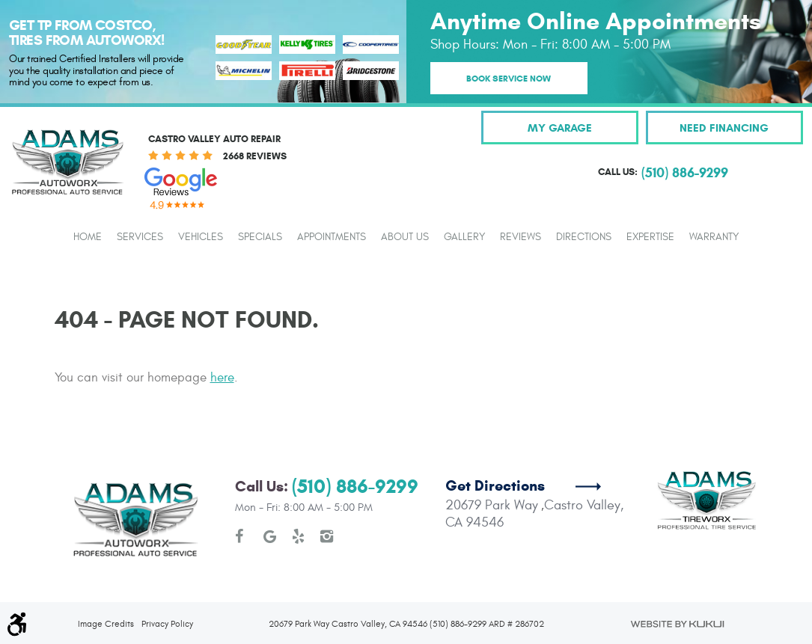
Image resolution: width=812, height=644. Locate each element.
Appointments (332, 237)
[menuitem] (88, 236)
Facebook (242, 536)
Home (88, 237)
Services (140, 237)
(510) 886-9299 (355, 487)
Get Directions (495, 486)
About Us (405, 237)
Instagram (327, 536)
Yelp (299, 536)
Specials (260, 237)
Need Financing (724, 128)
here (222, 378)
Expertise (650, 237)
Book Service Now (509, 78)
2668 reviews (255, 156)
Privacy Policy (167, 624)
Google (270, 536)
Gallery (464, 237)
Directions (584, 237)
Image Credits (106, 624)
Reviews (521, 237)
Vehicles (201, 237)
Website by (677, 624)
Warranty (714, 237)
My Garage (560, 128)
